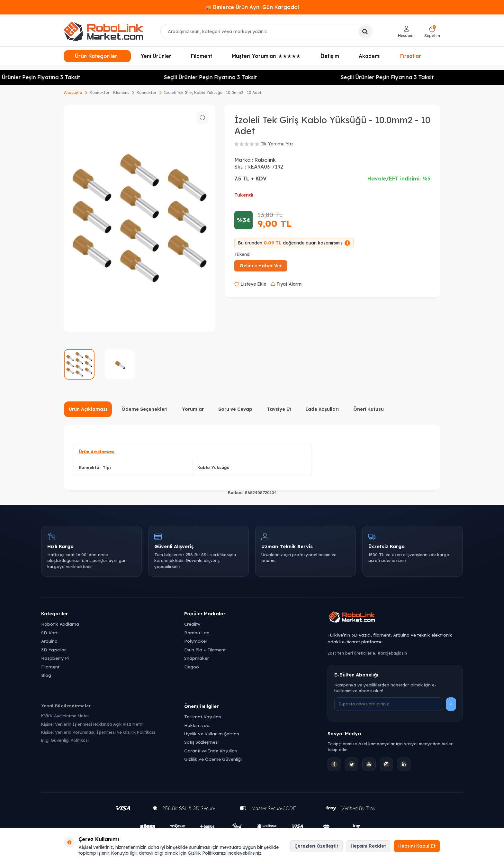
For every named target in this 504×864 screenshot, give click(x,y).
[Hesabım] (406, 32)
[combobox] (266, 32)
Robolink (265, 160)
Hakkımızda (197, 725)
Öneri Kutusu (369, 409)
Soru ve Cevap (235, 409)
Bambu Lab (197, 633)
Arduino (49, 641)
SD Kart (49, 633)
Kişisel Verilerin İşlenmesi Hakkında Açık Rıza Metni (92, 724)
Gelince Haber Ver (261, 266)
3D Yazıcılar (54, 650)
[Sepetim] (432, 32)
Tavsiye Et (279, 409)
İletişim (330, 56)
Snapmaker (197, 658)
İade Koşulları (322, 409)
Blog (46, 675)
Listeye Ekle (250, 284)
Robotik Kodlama (60, 624)
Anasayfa (73, 92)
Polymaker (196, 641)
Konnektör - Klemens (109, 92)
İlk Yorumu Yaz (277, 144)
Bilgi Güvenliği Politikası (65, 740)
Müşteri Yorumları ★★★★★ (266, 56)
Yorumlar (193, 409)
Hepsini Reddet (368, 846)
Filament (202, 56)
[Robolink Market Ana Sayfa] (395, 618)
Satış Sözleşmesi (201, 742)
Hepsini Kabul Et (417, 846)
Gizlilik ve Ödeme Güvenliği (213, 759)
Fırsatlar (411, 55)
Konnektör (147, 92)
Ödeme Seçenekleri (144, 409)
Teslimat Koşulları (203, 717)
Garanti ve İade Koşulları (211, 751)
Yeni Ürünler (156, 56)
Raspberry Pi (55, 658)
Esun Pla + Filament (205, 650)
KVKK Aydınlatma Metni (65, 716)
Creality (192, 624)
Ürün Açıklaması (88, 409)
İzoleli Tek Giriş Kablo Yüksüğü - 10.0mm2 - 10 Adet (213, 92)
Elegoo (192, 667)
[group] (139, 218)
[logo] (104, 32)
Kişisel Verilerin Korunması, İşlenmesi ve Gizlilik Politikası (98, 732)
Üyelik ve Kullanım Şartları (212, 734)
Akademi (370, 56)
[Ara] (365, 32)
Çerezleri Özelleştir (316, 846)
